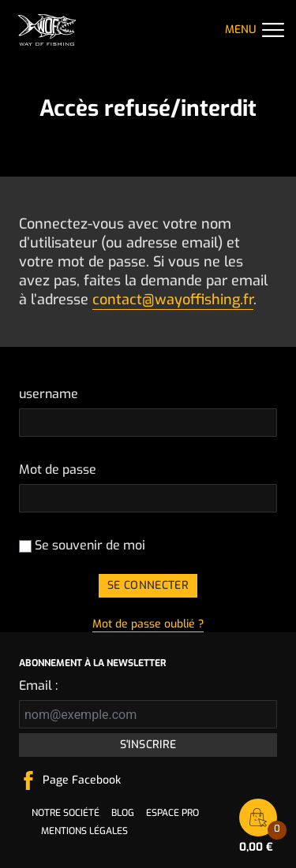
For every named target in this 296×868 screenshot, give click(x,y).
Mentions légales (84, 831)
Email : (38, 685)
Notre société (66, 813)
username (49, 394)
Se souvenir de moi (82, 545)
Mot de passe (58, 469)
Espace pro (172, 813)
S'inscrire (148, 745)
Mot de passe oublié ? (148, 624)
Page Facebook (82, 780)
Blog (123, 813)
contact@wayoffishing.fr (173, 300)
